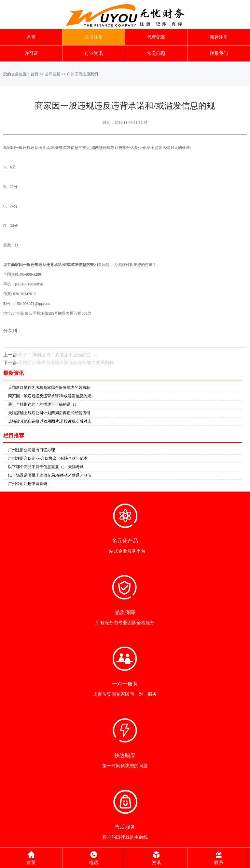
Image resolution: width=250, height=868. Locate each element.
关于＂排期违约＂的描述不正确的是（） (59, 355)
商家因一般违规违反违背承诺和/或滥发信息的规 (50, 396)
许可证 (31, 53)
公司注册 (94, 37)
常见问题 (156, 53)
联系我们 (219, 53)
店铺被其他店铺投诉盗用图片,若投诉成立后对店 (50, 421)
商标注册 (219, 37)
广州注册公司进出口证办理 (32, 450)
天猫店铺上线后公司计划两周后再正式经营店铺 (49, 413)
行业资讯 (94, 53)
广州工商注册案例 (82, 74)
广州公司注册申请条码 (28, 484)
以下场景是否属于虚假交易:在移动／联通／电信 (50, 475)
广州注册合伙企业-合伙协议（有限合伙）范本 (48, 458)
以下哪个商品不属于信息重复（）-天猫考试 (46, 467)
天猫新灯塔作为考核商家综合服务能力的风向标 (66, 363)
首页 (31, 37)
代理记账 (156, 37)
